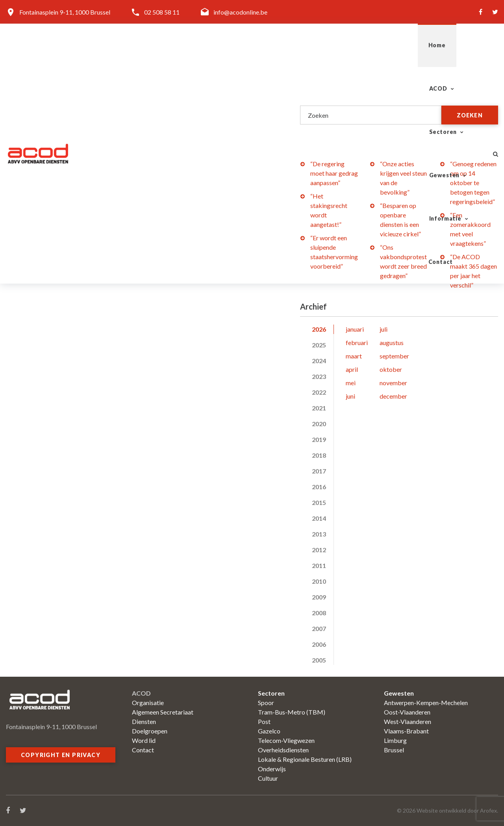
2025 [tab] (319, 345)
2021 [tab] (319, 408)
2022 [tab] (319, 392)
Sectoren (278, 45)
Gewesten (338, 45)
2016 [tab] (319, 487)
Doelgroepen (150, 731)
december (393, 396)
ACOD (225, 45)
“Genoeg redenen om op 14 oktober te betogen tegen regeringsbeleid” (473, 183)
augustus (392, 342)
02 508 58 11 (162, 12)
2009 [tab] (319, 597)
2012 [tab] (319, 550)
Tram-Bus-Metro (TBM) (292, 712)
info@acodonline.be (240, 12)
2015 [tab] (319, 502)
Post (264, 721)
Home (185, 45)
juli (384, 329)
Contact (458, 45)
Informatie (400, 45)
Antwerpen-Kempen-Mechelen (426, 703)
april (352, 369)
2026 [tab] (319, 329)
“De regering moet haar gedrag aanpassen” (334, 173)
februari (357, 342)
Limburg (395, 740)
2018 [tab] (319, 455)
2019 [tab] (319, 439)
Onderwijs (272, 769)
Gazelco (269, 731)
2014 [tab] (319, 518)
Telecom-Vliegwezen (286, 740)
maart (354, 356)
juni (350, 396)
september (394, 356)
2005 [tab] (319, 660)
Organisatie (148, 703)
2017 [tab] (319, 471)
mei (351, 383)
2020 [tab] (319, 424)
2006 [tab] (319, 644)
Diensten (144, 721)
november (393, 383)
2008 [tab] (319, 613)
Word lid (144, 740)
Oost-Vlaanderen (407, 712)
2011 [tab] (319, 565)
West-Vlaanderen (408, 721)
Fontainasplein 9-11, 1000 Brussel (65, 12)
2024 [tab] (319, 361)
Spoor (266, 703)
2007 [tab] (319, 628)
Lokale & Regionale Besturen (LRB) (305, 759)
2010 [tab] (319, 581)
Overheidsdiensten (283, 750)
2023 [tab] (319, 376)
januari (355, 329)
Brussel (394, 750)
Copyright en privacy (61, 755)
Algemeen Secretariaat (163, 712)
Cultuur (268, 778)
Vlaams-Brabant (406, 731)
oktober (391, 369)
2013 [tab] (319, 534)
